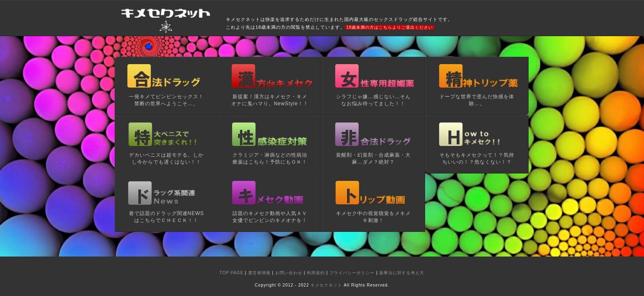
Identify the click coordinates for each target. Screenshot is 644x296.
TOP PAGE (232, 273)
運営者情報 (259, 273)
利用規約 (316, 273)
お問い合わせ (289, 273)
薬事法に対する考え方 (402, 273)
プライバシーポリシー (352, 273)
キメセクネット (326, 285)
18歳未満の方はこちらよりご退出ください (390, 27)
